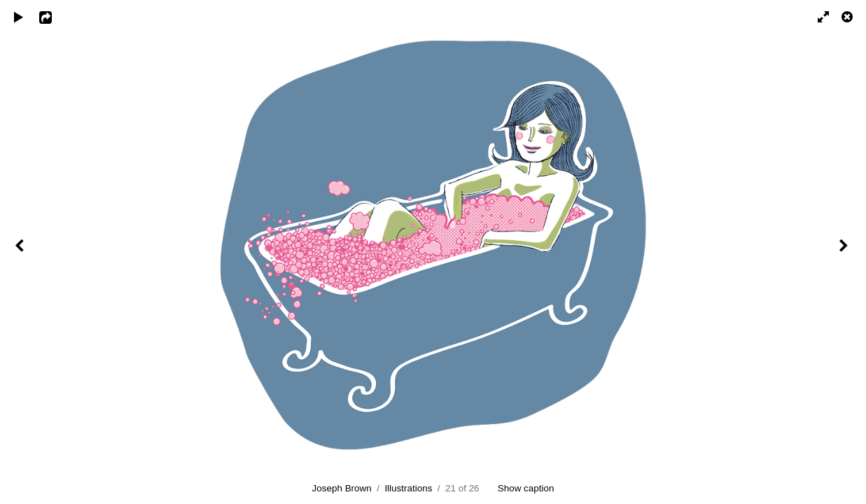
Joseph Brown (342, 488)
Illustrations (408, 488)
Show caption (526, 488)
